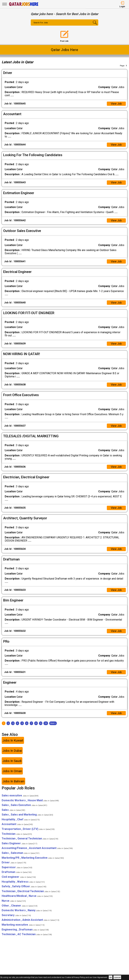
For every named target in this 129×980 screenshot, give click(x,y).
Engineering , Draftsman (25, 930)
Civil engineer (19, 878)
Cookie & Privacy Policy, (75, 978)
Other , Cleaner (20, 906)
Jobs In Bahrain (13, 782)
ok (111, 977)
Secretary (16, 916)
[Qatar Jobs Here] (24, 6)
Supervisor (17, 868)
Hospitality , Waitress (23, 882)
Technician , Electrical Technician (31, 892)
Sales (13, 811)
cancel (117, 977)
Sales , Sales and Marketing (27, 815)
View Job (116, 104)
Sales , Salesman (21, 854)
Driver (14, 863)
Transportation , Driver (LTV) (28, 830)
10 (46, 724)
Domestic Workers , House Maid (30, 801)
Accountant (17, 825)
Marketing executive (23, 926)
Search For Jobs (41, 23)
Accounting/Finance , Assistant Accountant (37, 849)
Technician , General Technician (30, 839)
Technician (17, 834)
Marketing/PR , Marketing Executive (33, 858)
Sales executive (20, 796)
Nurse (14, 902)
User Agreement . (100, 978)
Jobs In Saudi (12, 762)
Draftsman (17, 873)
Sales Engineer (19, 844)
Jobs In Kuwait (13, 741)
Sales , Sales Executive (24, 806)
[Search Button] (93, 25)
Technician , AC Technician (27, 935)
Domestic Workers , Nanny (27, 911)
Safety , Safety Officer (24, 887)
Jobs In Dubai (12, 751)
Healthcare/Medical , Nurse (27, 897)
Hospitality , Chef (21, 820)
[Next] (53, 724)
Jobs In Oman (12, 772)
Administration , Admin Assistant (30, 921)
